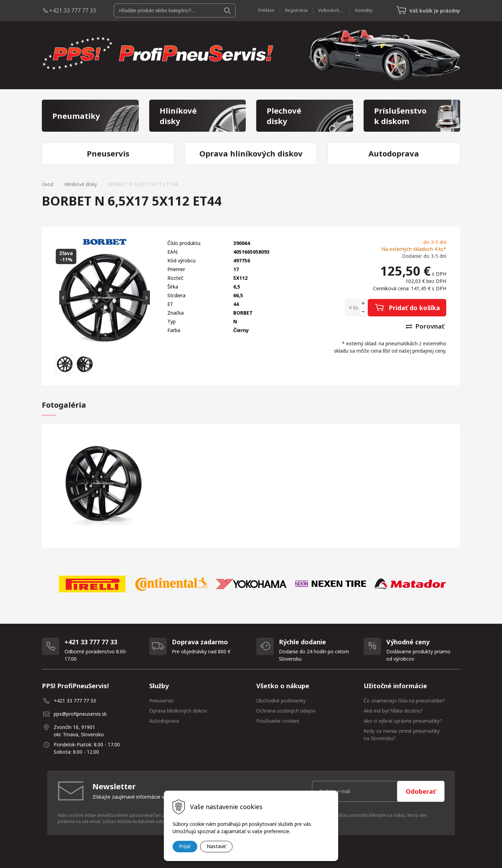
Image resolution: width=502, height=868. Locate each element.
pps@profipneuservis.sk (80, 714)
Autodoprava (164, 721)
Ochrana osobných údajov (286, 711)
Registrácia (296, 10)
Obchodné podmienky (281, 701)
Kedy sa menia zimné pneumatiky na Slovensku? (402, 735)
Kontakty (364, 10)
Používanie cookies (278, 721)
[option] (92, 584)
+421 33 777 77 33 (73, 10)
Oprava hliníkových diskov (178, 711)
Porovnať (425, 326)
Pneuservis (161, 701)
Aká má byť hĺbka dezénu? (393, 711)
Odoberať (421, 791)
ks (356, 308)
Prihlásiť (266, 10)
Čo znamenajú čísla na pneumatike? (404, 701)
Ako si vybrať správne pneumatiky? (403, 721)
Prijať (185, 846)
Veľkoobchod (331, 10)
